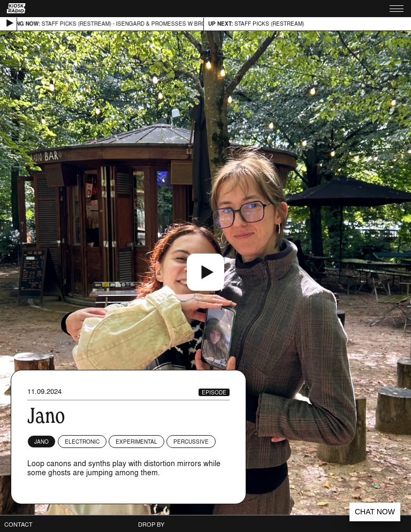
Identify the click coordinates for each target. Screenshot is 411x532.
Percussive (191, 442)
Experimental (136, 442)
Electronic (82, 442)
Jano (41, 442)
